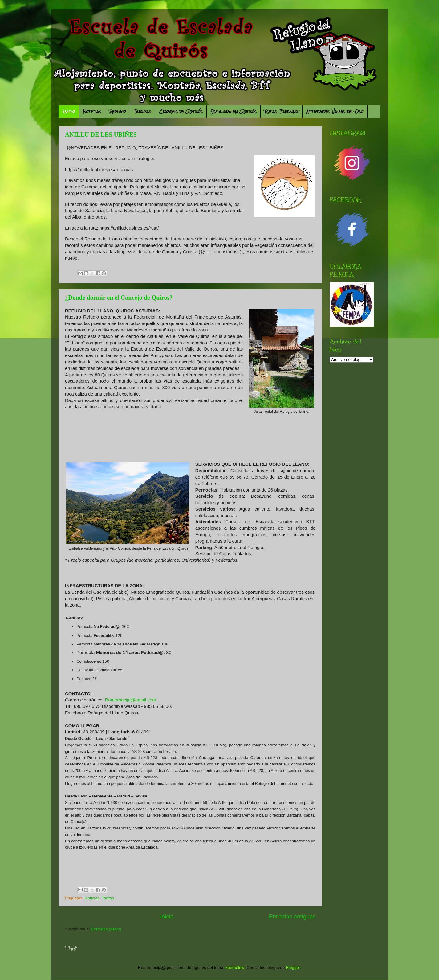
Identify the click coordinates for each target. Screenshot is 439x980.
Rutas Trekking (281, 111)
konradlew (235, 968)
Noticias (92, 111)
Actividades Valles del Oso (335, 111)
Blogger (293, 968)
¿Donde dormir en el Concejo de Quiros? (119, 298)
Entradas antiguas (292, 916)
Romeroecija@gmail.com (131, 700)
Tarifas (142, 111)
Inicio (69, 111)
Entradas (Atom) (106, 929)
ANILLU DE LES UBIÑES (101, 135)
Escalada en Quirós (234, 111)
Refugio (118, 111)
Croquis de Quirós (181, 111)
